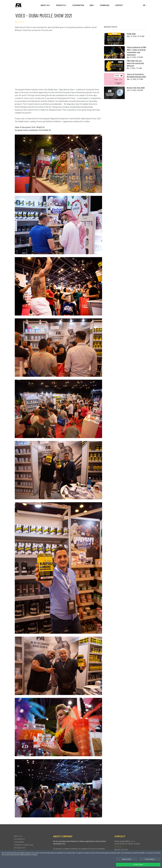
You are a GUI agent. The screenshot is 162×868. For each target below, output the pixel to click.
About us (45, 5)
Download (105, 5)
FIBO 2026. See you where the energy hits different (135, 63)
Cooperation (78, 5)
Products (61, 5)
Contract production (24, 845)
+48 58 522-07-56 (121, 855)
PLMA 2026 (131, 34)
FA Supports (19, 839)
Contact (119, 5)
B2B (92, 5)
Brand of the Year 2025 (136, 88)
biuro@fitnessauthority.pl (123, 857)
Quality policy (20, 851)
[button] (145, 5)
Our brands (19, 842)
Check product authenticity (26, 857)
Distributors (20, 848)
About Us (18, 836)
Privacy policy (20, 854)
